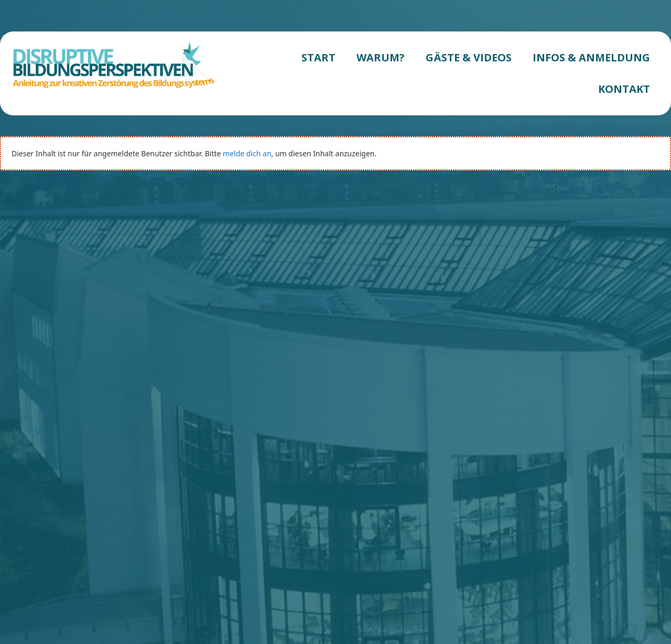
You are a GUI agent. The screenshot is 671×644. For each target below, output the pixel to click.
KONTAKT (624, 89)
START (318, 57)
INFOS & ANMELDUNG (591, 57)
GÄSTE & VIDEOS (469, 57)
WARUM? (381, 57)
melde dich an (247, 153)
